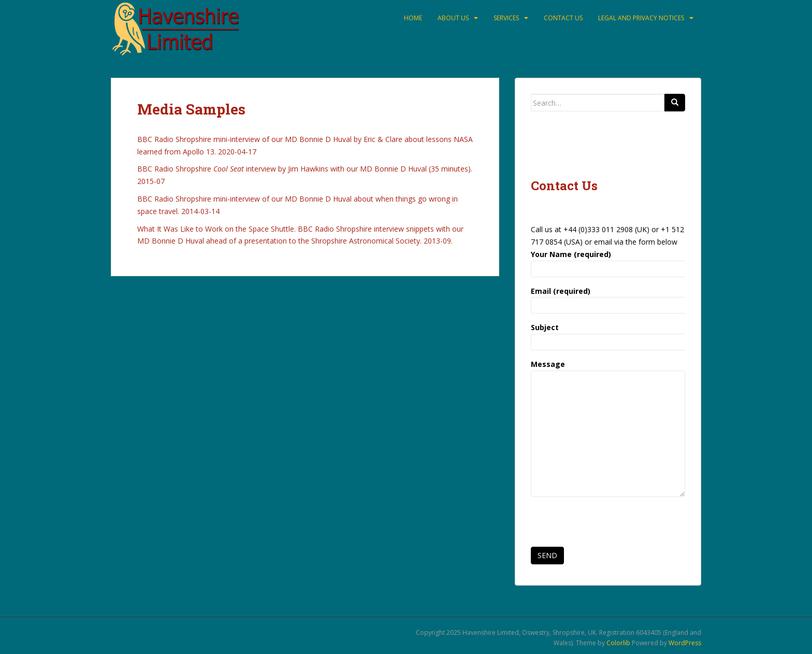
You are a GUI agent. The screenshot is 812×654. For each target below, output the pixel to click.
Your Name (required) (608, 261)
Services (506, 18)
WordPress (685, 643)
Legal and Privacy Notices (641, 18)
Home (413, 18)
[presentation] (610, 525)
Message (608, 370)
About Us (453, 18)
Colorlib (618, 643)
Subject (608, 335)
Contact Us (563, 18)
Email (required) (608, 298)
